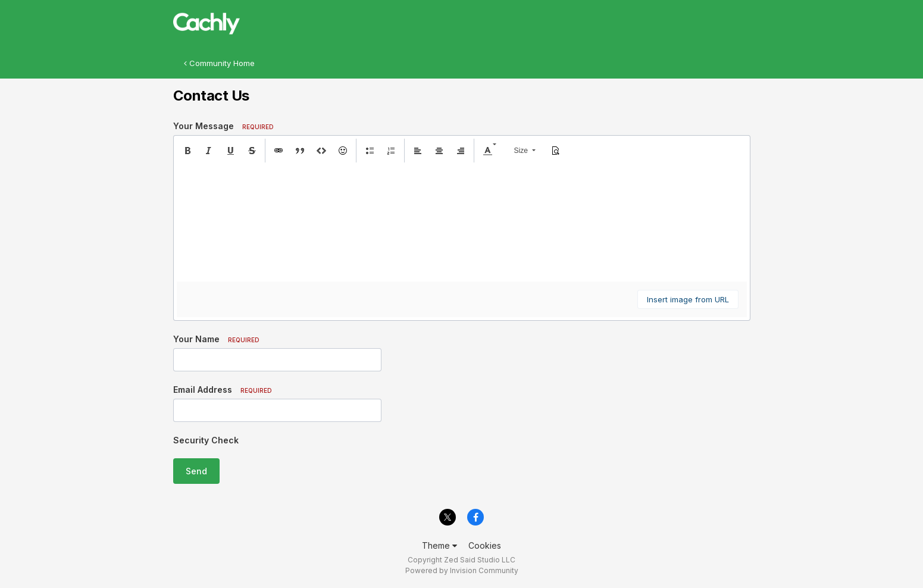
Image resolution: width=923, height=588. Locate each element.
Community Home (219, 63)
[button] (187, 151)
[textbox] (462, 222)
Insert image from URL (688, 299)
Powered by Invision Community (462, 570)
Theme (439, 545)
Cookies (485, 545)
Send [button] (196, 471)
